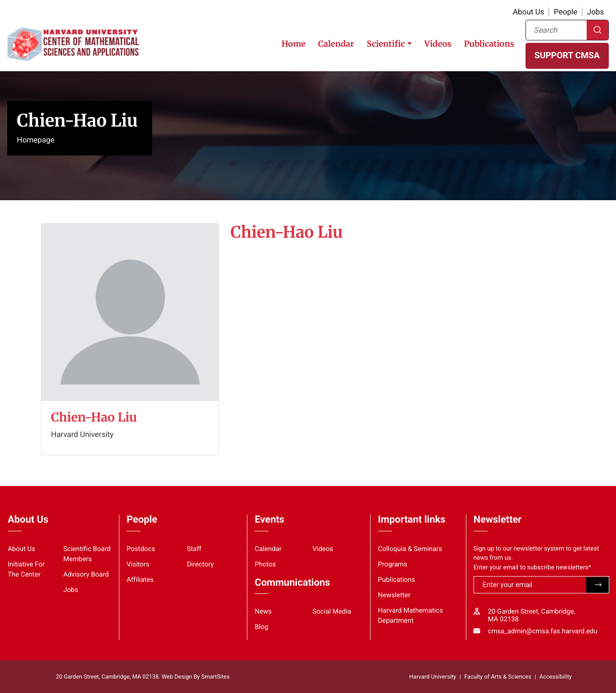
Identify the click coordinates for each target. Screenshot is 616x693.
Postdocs (141, 549)
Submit (597, 585)
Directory (200, 565)
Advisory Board (86, 575)
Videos (438, 44)
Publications (489, 44)
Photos (265, 565)
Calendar (336, 44)
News (263, 612)
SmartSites (215, 677)
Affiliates (140, 580)
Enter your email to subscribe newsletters (533, 568)
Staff (194, 549)
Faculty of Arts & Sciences (498, 677)
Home (294, 44)
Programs (392, 565)
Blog (261, 627)
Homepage (36, 140)
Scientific (386, 44)
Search (597, 30)
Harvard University (432, 677)
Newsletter (394, 595)
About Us (529, 12)
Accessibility (556, 677)
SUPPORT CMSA (567, 56)
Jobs (596, 12)
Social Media (332, 612)
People (566, 12)
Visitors (138, 565)
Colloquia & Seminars (410, 549)
